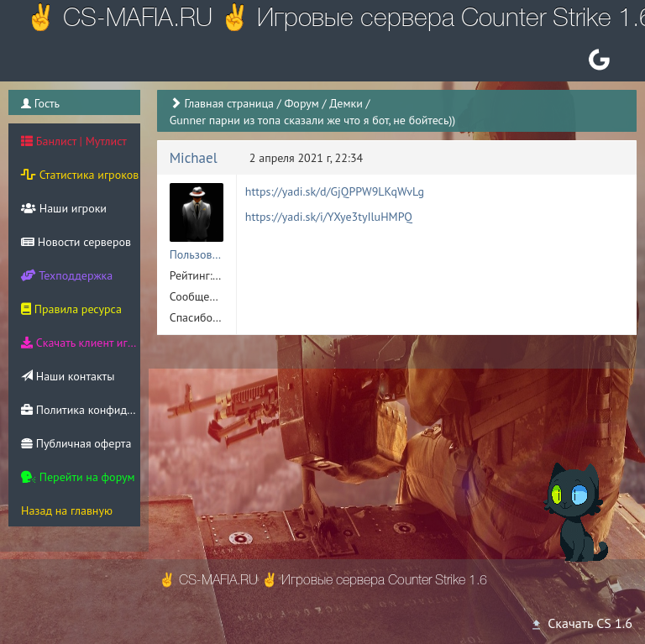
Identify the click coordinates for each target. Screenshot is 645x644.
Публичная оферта (76, 443)
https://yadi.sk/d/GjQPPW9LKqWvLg (335, 191)
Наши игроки (64, 208)
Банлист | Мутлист (74, 141)
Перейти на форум (78, 477)
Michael (194, 158)
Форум (301, 103)
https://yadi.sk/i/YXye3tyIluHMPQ (329, 217)
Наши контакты (68, 376)
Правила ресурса (71, 309)
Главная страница (229, 103)
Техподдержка (67, 275)
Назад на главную (67, 510)
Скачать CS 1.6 (581, 623)
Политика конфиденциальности (81, 410)
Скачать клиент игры (81, 343)
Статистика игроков (80, 175)
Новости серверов (76, 242)
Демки (346, 103)
